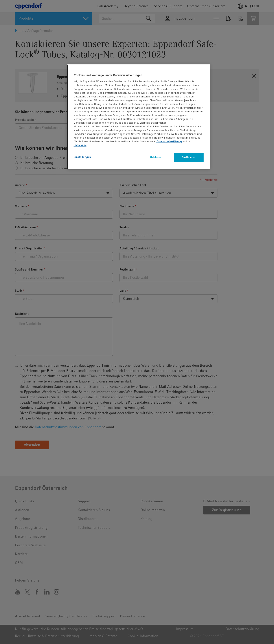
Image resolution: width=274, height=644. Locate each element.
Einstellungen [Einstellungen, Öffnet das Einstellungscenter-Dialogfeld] (82, 157)
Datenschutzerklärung (169, 141)
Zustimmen (189, 157)
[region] (139, 117)
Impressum (80, 145)
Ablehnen (156, 157)
